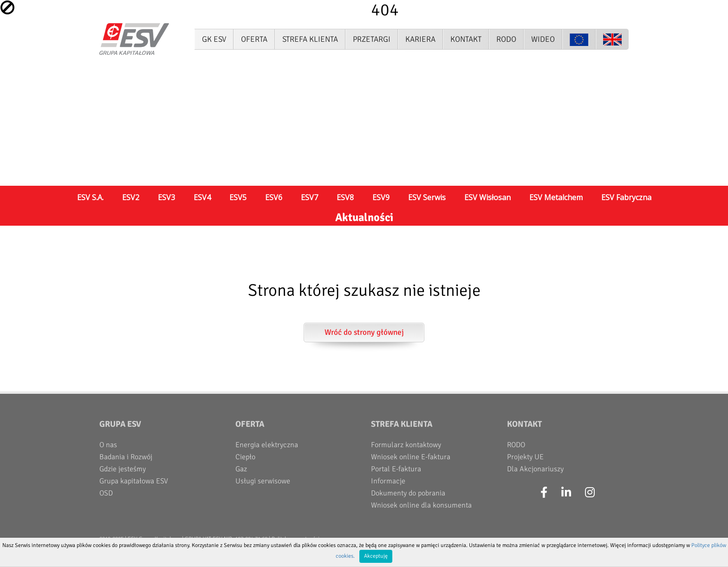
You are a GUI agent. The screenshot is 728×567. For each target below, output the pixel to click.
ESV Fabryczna (626, 197)
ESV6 (274, 197)
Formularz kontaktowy (406, 445)
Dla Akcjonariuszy (535, 469)
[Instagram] (590, 493)
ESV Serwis (427, 197)
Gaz (241, 469)
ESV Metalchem (556, 197)
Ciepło (245, 457)
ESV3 (166, 197)
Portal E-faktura (396, 469)
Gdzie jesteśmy (123, 469)
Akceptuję (376, 556)
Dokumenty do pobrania (408, 493)
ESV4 (202, 197)
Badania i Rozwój (126, 457)
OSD (106, 493)
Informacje (388, 481)
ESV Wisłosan (487, 197)
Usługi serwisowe (263, 481)
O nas (108, 445)
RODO (516, 445)
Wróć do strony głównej (364, 332)
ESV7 (309, 197)
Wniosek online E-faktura (411, 457)
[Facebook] (544, 493)
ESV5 (238, 197)
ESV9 (381, 197)
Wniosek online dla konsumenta (421, 505)
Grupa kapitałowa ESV (134, 481)
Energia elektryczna (267, 445)
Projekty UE (525, 457)
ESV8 (345, 197)
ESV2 (131, 197)
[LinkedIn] (566, 493)
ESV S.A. (90, 197)
